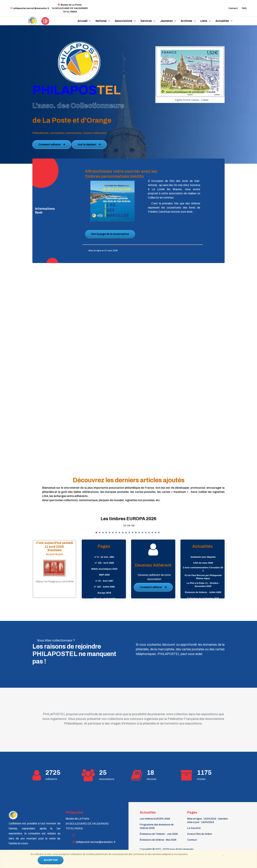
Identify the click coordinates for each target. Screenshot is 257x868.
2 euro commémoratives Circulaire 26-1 (203, 569)
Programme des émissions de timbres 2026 (157, 826)
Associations (124, 21)
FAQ (244, 8)
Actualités (222, 21)
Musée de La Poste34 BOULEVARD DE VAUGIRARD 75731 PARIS (70, 8)
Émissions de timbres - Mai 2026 (158, 840)
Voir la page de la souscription (110, 234)
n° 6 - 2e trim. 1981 (104, 557)
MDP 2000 (104, 575)
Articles (201, 779)
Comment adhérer (52, 145)
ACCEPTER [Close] (51, 860)
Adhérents (51, 779)
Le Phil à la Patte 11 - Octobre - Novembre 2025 (203, 585)
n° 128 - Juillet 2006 (104, 587)
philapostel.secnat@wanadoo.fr (30, 8)
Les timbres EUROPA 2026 (128, 519)
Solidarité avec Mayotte (203, 557)
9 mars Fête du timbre (200, 834)
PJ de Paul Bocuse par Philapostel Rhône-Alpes (203, 577)
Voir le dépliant (89, 145)
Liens (204, 21)
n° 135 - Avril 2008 (104, 563)
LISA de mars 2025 (203, 563)
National (101, 21)
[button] (96, 533)
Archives (187, 21)
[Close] (223, 855)
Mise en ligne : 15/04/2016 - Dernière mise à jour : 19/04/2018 (207, 820)
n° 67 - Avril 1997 (104, 581)
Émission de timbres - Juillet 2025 (203, 592)
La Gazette (194, 828)
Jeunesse (166, 21)
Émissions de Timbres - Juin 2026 (159, 834)
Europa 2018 (104, 593)
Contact (233, 8)
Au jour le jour (55, 554)
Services (146, 21)
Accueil (83, 21)
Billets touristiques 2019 (104, 569)
